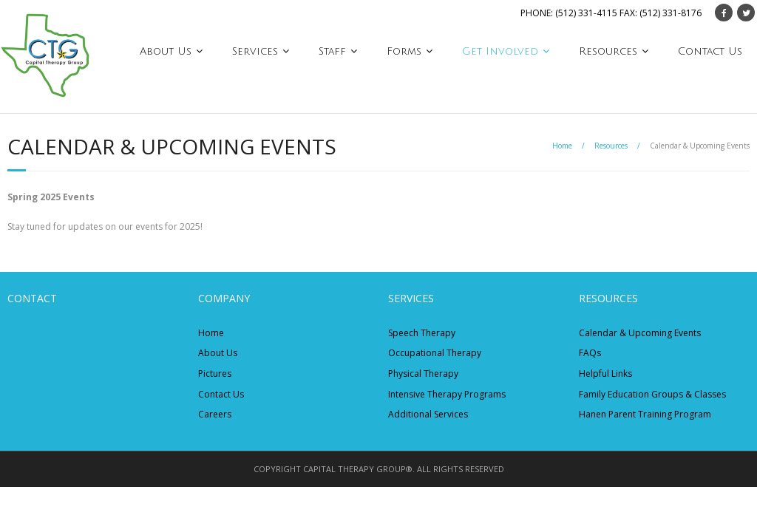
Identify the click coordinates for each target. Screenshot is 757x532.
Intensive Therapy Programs (447, 394)
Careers (215, 414)
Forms (404, 51)
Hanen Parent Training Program (645, 414)
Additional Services (428, 414)
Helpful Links (605, 374)
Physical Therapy (423, 374)
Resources (608, 51)
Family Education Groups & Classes (652, 394)
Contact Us (710, 51)
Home (562, 146)
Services (255, 51)
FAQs (590, 353)
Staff (332, 51)
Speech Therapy (422, 333)
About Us (166, 51)
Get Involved (500, 51)
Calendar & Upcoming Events (640, 333)
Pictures (215, 374)
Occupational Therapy (435, 353)
